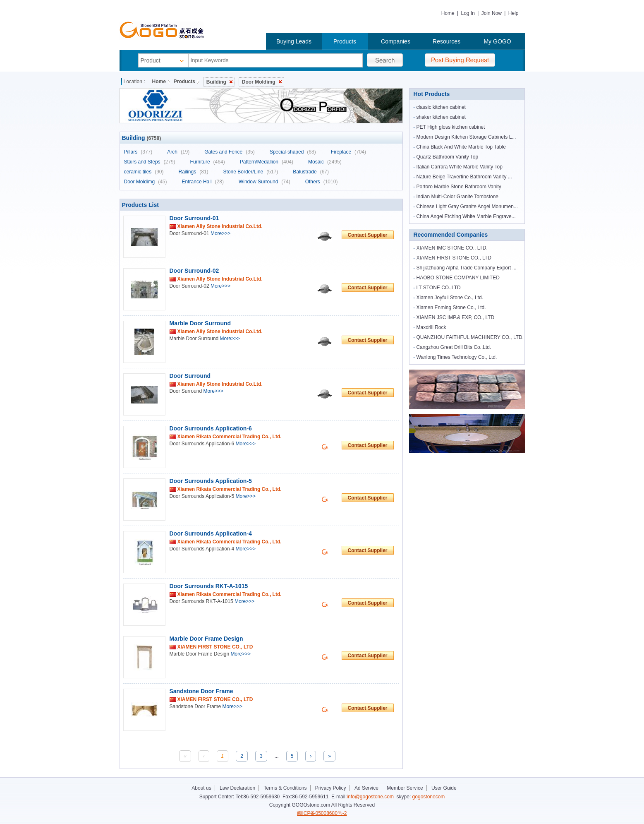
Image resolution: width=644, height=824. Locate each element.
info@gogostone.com (370, 797)
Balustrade (311, 172)
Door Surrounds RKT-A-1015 (209, 586)
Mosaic (325, 162)
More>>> (220, 233)
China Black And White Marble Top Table (461, 147)
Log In (468, 13)
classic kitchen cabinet (441, 107)
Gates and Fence (229, 152)
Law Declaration (237, 788)
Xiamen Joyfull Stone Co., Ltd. (450, 298)
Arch (178, 152)
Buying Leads (294, 41)
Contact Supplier (367, 235)
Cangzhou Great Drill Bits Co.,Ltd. (454, 347)
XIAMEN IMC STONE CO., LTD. (452, 248)
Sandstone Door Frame (201, 691)
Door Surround (190, 376)
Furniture (208, 162)
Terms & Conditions (285, 788)
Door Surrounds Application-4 (211, 533)
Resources (446, 41)
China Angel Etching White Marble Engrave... (466, 216)
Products (345, 41)
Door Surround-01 (194, 218)
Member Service (405, 788)
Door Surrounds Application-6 (211, 428)
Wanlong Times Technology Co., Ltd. (457, 357)
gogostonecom (429, 797)
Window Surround (265, 182)
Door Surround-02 (194, 271)
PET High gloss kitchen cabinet (451, 127)
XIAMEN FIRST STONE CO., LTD (454, 258)
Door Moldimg (262, 82)
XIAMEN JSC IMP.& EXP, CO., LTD (456, 317)
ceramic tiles (144, 172)
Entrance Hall (203, 182)
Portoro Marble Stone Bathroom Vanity (459, 187)
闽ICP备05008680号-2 (322, 813)
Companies (396, 41)
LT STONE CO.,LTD (439, 288)
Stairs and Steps (150, 162)
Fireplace (348, 152)
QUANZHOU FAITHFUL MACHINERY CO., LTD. (470, 337)
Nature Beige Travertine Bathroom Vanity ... (464, 177)
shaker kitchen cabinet (441, 117)
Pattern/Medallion (267, 162)
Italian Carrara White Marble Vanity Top (460, 167)
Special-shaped (293, 152)
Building (219, 82)
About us (201, 788)
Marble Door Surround (200, 323)
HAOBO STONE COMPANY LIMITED (458, 278)
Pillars (138, 152)
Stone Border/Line (251, 172)
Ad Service (366, 788)
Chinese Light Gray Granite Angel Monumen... (467, 207)
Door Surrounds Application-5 (211, 481)
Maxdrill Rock (431, 327)
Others (322, 182)
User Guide (444, 788)
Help (514, 13)
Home (448, 13)
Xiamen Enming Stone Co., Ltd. (451, 307)
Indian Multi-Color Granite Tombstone (458, 197)
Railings (194, 172)
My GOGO (497, 41)
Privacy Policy (331, 788)
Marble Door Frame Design (206, 639)
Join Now (492, 13)
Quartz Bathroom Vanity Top (448, 157)
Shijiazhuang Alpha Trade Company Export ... (467, 268)
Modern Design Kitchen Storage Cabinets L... (466, 137)
